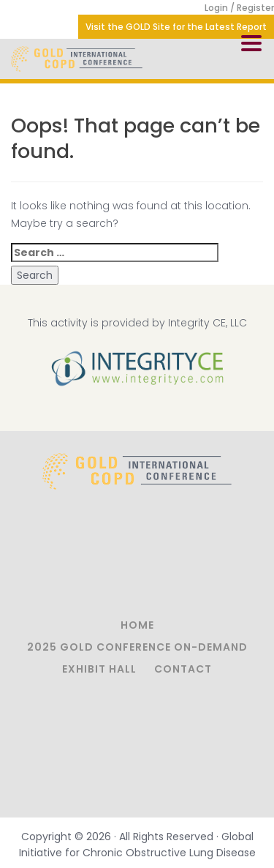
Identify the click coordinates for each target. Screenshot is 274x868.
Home (137, 625)
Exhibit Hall (99, 669)
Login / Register (239, 8)
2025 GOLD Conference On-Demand (137, 647)
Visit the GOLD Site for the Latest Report (176, 27)
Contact (183, 669)
